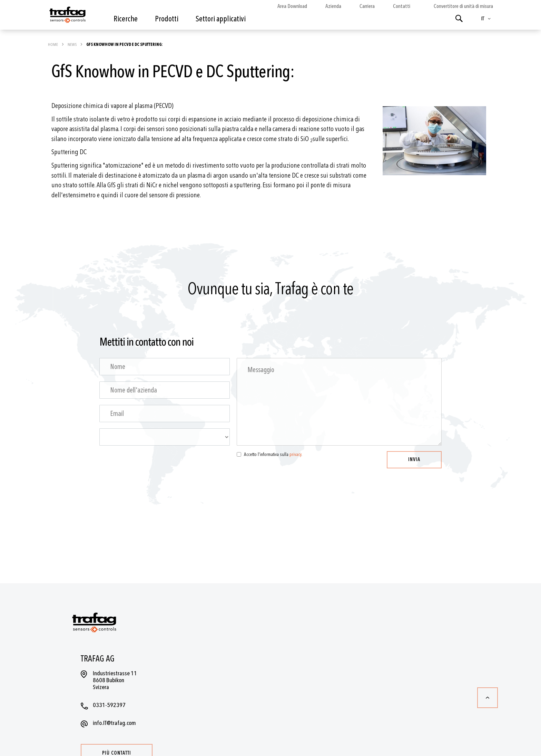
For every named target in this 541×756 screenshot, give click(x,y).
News (72, 44)
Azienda (333, 6)
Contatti (402, 6)
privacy (295, 454)
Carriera (367, 6)
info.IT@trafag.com (114, 723)
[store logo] (67, 17)
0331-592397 (109, 705)
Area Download (292, 6)
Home (53, 44)
